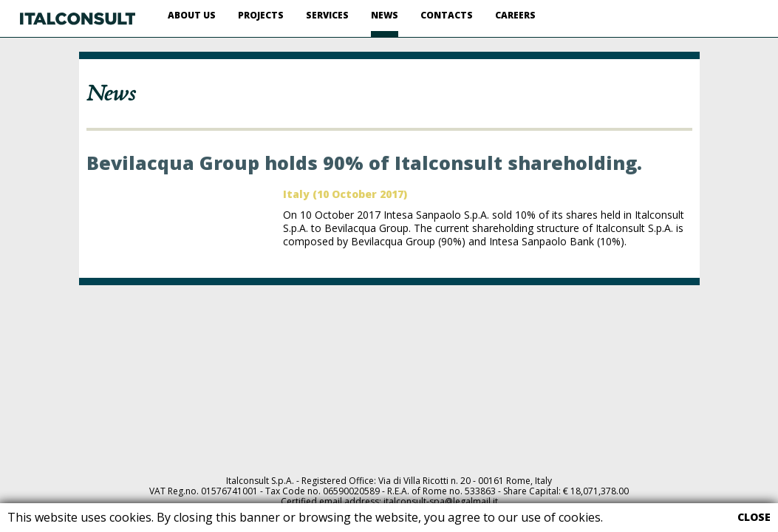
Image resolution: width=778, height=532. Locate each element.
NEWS (385, 15)
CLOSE (754, 517)
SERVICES (327, 15)
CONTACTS (447, 15)
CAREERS (515, 15)
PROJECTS (261, 15)
